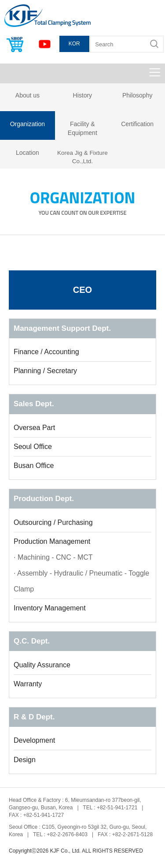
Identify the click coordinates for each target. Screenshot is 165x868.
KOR (74, 44)
